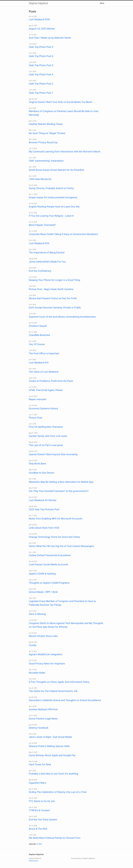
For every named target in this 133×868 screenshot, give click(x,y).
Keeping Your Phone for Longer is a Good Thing (54, 280)
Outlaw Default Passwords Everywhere (50, 555)
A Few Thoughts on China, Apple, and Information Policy (59, 682)
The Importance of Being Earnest (47, 253)
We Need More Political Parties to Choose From (55, 838)
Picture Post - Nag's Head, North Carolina (51, 289)
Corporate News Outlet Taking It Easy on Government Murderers (63, 234)
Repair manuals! (38, 399)
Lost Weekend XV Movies (43, 500)
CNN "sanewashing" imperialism (46, 161)
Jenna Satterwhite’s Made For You (47, 262)
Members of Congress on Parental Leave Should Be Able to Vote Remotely (64, 113)
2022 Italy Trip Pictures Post (44, 509)
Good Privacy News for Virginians (47, 664)
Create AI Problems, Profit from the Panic (51, 381)
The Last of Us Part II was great (46, 445)
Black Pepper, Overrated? (42, 225)
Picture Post (35, 418)
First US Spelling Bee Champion (46, 427)
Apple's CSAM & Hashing (42, 574)
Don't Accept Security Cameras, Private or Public (55, 308)
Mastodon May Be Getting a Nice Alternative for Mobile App (61, 482)
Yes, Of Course (37, 344)
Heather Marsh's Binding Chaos (46, 124)
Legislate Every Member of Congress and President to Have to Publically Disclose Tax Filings (62, 603)
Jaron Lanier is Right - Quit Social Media (50, 737)
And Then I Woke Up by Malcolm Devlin (50, 38)
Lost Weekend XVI (39, 363)
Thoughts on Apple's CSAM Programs (49, 583)
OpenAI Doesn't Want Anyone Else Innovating (53, 454)
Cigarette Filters (37, 783)
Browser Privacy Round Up (43, 142)
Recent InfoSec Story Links (43, 636)
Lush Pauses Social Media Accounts (48, 564)
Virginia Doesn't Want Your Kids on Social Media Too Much (60, 102)
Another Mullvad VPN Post (43, 709)
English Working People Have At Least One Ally (54, 207)
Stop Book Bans (37, 464)
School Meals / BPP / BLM (43, 592)
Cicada (33, 645)
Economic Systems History (43, 409)
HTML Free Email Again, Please (46, 390)
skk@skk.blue (34, 861)
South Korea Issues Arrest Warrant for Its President (56, 170)
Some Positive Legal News (43, 719)
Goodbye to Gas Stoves (41, 473)
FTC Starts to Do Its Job (42, 801)
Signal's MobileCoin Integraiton (46, 654)
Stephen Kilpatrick (38, 3)
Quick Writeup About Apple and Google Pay (52, 755)
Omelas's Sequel (38, 326)
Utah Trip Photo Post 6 (41, 56)
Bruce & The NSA (38, 829)
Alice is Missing (37, 614)
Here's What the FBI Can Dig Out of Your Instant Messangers (61, 546)
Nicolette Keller (37, 673)
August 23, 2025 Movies (42, 29)
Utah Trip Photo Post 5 (41, 47)
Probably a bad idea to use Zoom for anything (53, 774)
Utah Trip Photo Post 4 (41, 75)
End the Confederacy (40, 271)
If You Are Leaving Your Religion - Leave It (51, 216)
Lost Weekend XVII (39, 243)
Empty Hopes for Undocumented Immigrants (53, 197)
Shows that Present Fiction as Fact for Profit (53, 298)
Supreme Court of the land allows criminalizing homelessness (62, 317)
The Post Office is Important (44, 353)
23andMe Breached (39, 335)
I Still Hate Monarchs (40, 179)
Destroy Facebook (39, 728)
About (102, 3)
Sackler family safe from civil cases (48, 436)
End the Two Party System (43, 820)
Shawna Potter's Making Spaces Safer (49, 746)
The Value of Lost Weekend (44, 372)
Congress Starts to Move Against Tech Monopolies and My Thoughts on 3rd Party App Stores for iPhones (66, 625)
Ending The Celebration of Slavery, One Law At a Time (58, 792)
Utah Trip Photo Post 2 (41, 84)
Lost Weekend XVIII (39, 19)
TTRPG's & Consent (39, 810)
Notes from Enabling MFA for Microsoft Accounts (56, 519)
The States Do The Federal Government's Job (53, 691)
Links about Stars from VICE (44, 528)
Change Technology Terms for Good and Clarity (54, 537)
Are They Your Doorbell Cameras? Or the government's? (59, 491)
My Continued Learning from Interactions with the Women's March (65, 152)
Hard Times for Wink (40, 765)
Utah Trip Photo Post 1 (41, 93)
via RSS (39, 844)
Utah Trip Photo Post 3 (41, 65)
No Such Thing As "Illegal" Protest (47, 133)
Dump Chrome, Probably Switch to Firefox (51, 188)
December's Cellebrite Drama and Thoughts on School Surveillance (65, 700)
